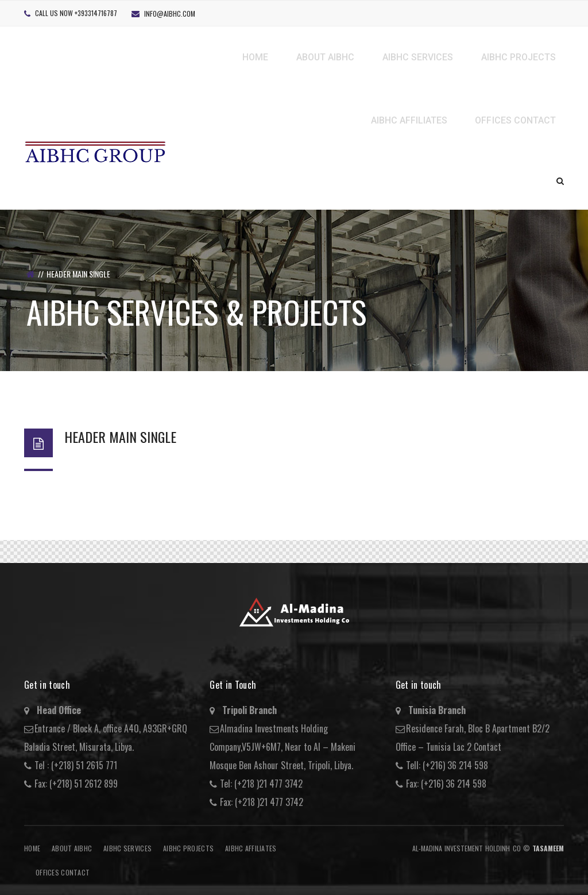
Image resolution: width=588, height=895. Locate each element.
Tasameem (548, 848)
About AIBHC (72, 848)
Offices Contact (63, 872)
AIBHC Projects (188, 848)
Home (32, 848)
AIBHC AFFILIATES (251, 848)
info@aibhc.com (170, 13)
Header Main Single (120, 437)
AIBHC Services (127, 848)
